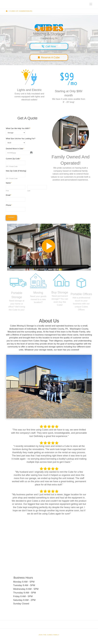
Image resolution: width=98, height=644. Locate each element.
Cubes (6, 3)
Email (9, 195)
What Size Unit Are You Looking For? (21, 139)
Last (29, 191)
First (7, 191)
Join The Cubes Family (49, 635)
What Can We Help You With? (18, 128)
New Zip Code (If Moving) (16, 171)
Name (9, 183)
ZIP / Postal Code (12, 166)
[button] (91, 4)
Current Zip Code (13, 159)
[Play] (11, 267)
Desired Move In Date (15, 149)
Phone (9, 205)
